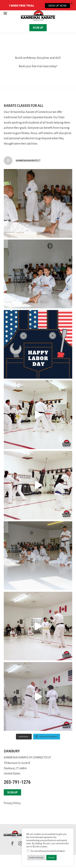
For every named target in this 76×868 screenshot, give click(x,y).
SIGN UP (38, 28)
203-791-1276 (17, 782)
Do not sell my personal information (48, 851)
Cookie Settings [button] (36, 858)
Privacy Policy (12, 803)
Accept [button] (51, 858)
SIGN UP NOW (57, 6)
